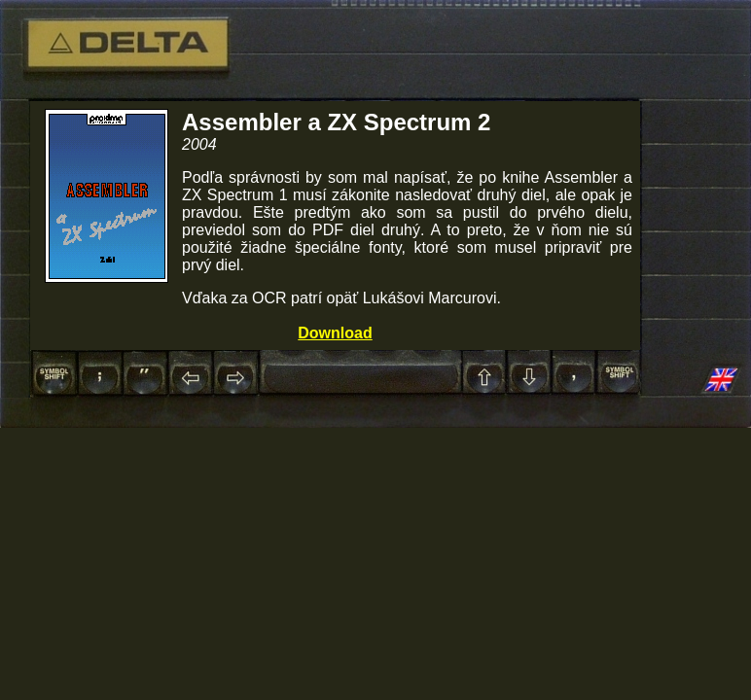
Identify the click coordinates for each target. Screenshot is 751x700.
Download (335, 333)
